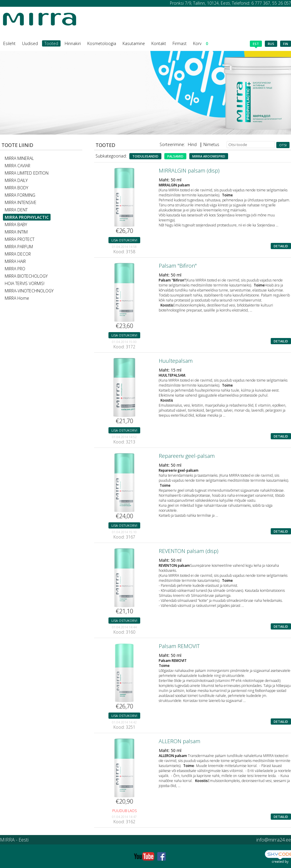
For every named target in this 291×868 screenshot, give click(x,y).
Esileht (9, 43)
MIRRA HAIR (15, 261)
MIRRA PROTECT (20, 239)
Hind (192, 144)
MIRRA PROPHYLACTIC (27, 217)
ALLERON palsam (179, 741)
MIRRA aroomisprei (209, 156)
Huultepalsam (176, 361)
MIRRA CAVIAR (17, 166)
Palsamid (175, 156)
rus (271, 44)
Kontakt (159, 43)
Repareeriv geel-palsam (187, 456)
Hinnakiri (73, 43)
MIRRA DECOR (18, 254)
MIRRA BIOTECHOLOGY (26, 276)
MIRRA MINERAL (19, 158)
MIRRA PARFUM (19, 247)
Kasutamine (134, 43)
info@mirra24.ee (274, 840)
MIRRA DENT (16, 210)
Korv (201, 43)
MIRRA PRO (15, 269)
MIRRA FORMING (20, 195)
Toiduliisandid (145, 156)
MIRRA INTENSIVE (21, 202)
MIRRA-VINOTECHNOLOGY (29, 291)
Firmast (180, 43)
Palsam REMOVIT (179, 646)
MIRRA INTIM (16, 232)
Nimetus (211, 144)
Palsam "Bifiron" (178, 266)
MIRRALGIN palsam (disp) (189, 170)
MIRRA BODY (16, 188)
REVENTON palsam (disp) (189, 551)
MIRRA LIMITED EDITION (27, 173)
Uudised (30, 43)
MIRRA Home (17, 298)
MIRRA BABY (16, 225)
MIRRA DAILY (16, 180)
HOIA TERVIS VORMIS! (25, 283)
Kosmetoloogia (102, 43)
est (256, 44)
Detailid (281, 246)
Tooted (51, 43)
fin (286, 44)
